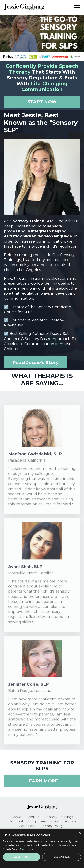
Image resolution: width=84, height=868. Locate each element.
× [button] (79, 833)
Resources (49, 821)
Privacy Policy (52, 826)
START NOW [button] (42, 102)
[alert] (42, 848)
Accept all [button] (22, 857)
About (17, 817)
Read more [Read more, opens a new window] (27, 849)
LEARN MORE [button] (42, 781)
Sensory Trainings (59, 817)
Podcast (17, 821)
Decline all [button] (62, 857)
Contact (33, 817)
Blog (32, 821)
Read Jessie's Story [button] (36, 362)
